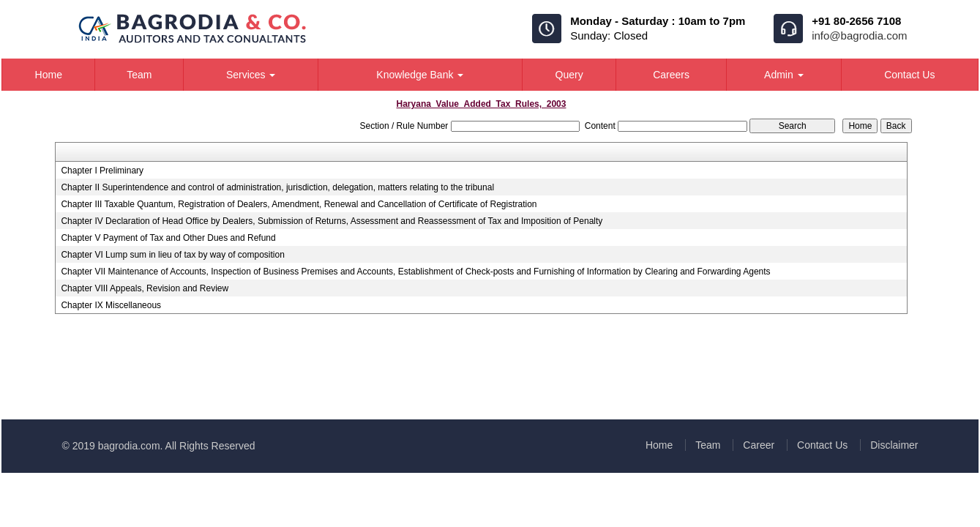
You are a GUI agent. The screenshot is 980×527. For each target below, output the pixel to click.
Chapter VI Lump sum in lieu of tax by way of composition (172, 255)
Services (251, 75)
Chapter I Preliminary (102, 171)
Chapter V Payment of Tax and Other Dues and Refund (168, 238)
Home (49, 75)
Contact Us (909, 75)
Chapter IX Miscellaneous (111, 305)
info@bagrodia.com (859, 35)
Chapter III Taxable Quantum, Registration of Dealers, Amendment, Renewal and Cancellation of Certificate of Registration (299, 204)
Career (759, 445)
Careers (671, 75)
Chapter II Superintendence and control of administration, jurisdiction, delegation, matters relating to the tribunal (277, 187)
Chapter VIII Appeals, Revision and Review (145, 288)
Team (139, 75)
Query (569, 75)
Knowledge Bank (420, 75)
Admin (784, 75)
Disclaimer (894, 445)
